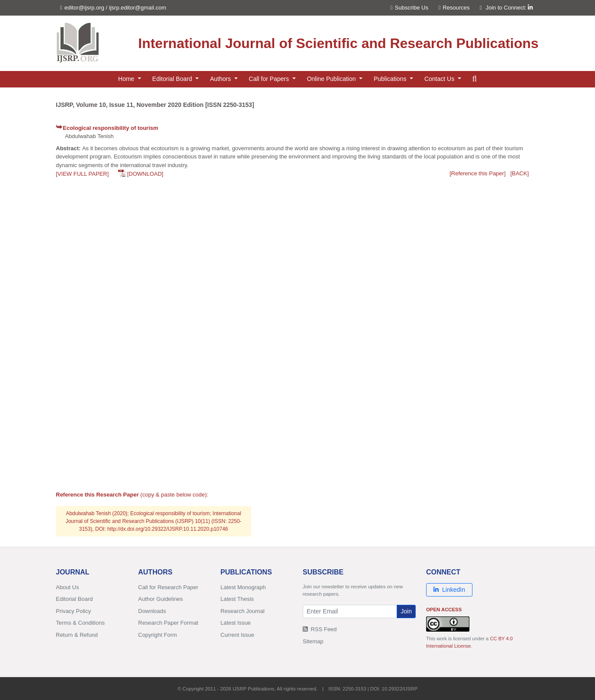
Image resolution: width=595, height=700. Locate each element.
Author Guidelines (160, 599)
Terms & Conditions (80, 623)
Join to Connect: (509, 8)
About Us (67, 587)
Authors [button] (221, 79)
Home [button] (127, 79)
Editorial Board (74, 599)
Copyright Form (158, 635)
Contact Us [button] (440, 79)
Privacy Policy (73, 611)
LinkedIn (449, 590)
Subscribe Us (409, 8)
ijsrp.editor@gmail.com (138, 8)
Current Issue (237, 635)
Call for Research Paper (168, 587)
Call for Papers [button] (270, 79)
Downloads (152, 611)
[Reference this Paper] (477, 173)
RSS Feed (320, 629)
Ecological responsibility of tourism (110, 128)
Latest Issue (236, 623)
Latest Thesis (237, 599)
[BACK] (519, 173)
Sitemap (313, 641)
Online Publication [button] (332, 79)
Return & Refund (77, 635)
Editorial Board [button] (173, 79)
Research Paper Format (168, 623)
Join (406, 611)
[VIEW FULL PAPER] (82, 174)
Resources (454, 8)
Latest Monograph (243, 587)
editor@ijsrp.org (84, 8)
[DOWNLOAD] (145, 174)
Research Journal (243, 611)
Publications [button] (391, 79)
